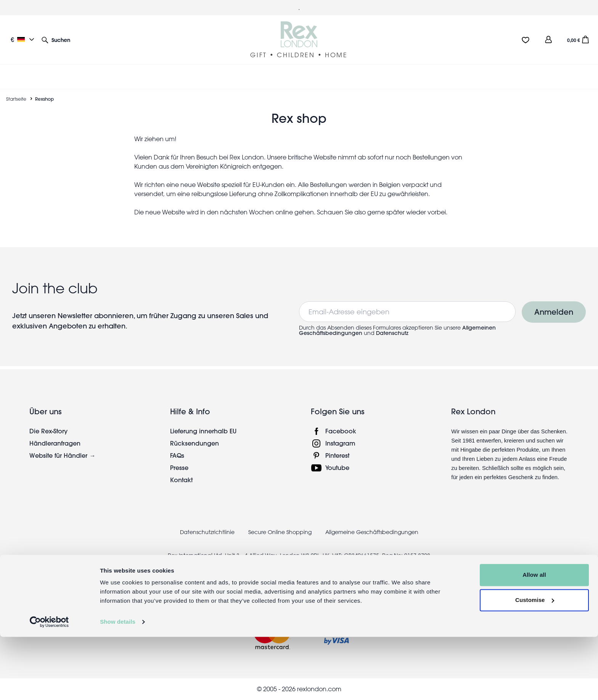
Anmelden (554, 312)
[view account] (548, 39)
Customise (535, 663)
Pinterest (337, 455)
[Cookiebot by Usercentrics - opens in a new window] (49, 685)
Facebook (341, 431)
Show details (118, 685)
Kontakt (181, 480)
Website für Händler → (62, 455)
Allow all (534, 638)
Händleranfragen (55, 443)
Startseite (16, 99)
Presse (179, 467)
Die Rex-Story (48, 431)
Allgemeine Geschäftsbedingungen (372, 532)
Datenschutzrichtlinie (207, 532)
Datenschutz (392, 333)
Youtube (337, 467)
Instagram (340, 443)
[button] (56, 39)
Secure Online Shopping (281, 532)
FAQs (177, 455)
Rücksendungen (195, 443)
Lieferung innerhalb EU (203, 431)
